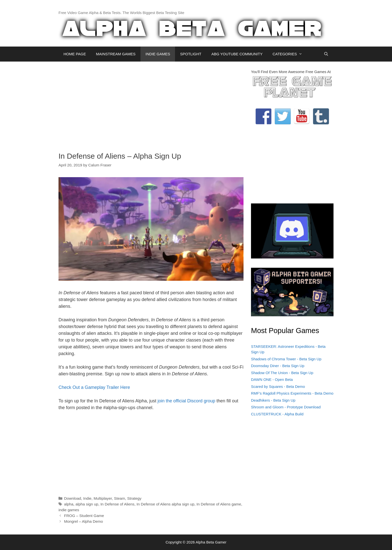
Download (72, 498)
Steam (119, 498)
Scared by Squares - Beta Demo (278, 386)
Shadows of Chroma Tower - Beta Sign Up (286, 359)
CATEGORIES (290, 54)
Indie (87, 498)
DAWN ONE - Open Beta (272, 379)
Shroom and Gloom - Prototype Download (286, 407)
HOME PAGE (75, 54)
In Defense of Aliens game (219, 504)
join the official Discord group (186, 401)
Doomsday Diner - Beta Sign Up (278, 366)
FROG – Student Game (84, 516)
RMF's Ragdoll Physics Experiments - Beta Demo (292, 393)
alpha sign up (87, 504)
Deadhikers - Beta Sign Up (273, 400)
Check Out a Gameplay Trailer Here (94, 387)
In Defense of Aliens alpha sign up (165, 504)
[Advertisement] (151, 104)
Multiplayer (103, 498)
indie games (69, 510)
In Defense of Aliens (117, 504)
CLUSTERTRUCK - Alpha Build (277, 414)
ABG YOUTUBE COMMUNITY (237, 54)
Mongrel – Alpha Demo (83, 521)
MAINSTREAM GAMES (116, 54)
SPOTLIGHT (191, 54)
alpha (69, 504)
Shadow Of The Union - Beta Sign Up (282, 373)
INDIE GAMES (158, 54)
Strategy (134, 498)
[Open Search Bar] (326, 54)
